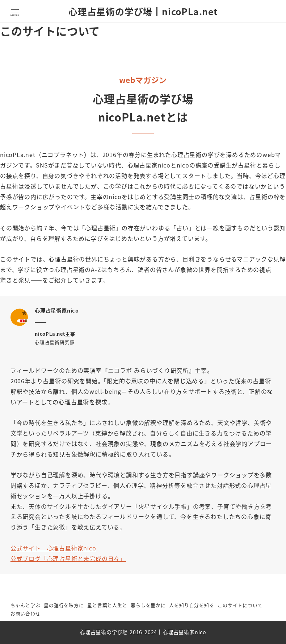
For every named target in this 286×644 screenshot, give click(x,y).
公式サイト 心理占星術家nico (53, 548)
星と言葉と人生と (107, 605)
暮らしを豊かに (148, 605)
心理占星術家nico (184, 632)
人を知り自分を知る (192, 605)
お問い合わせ (26, 613)
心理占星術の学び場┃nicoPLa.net (143, 11)
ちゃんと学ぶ (26, 605)
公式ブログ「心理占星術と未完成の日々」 (68, 558)
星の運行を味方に (64, 605)
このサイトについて (240, 605)
